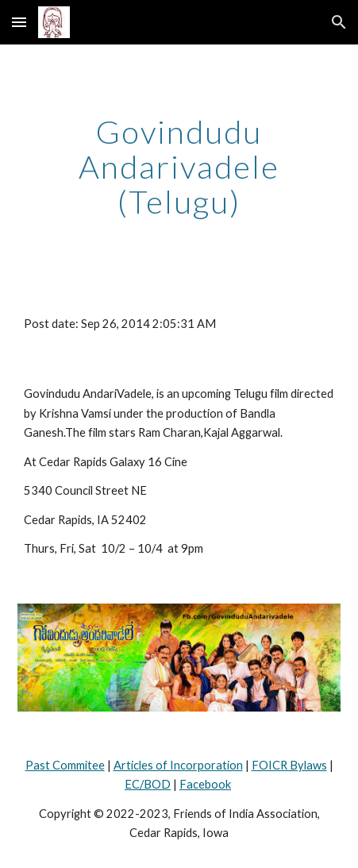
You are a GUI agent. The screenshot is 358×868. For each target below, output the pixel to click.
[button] (19, 22)
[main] (179, 167)
